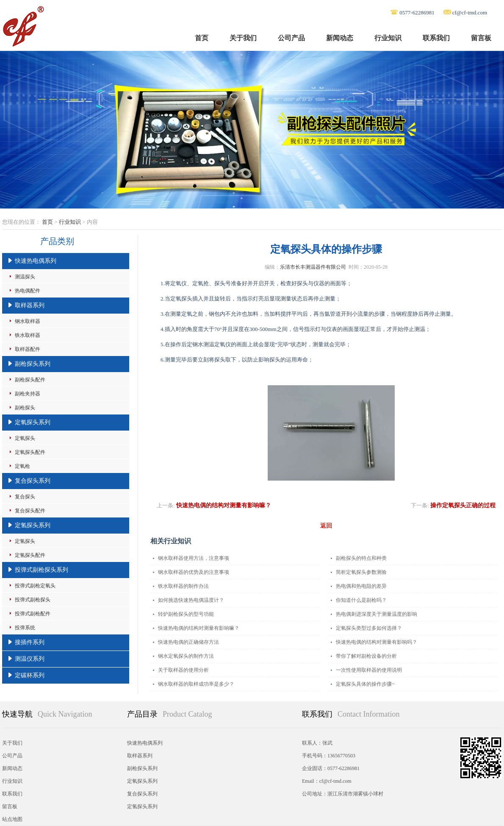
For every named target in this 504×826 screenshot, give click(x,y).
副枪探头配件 (30, 380)
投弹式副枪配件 (33, 614)
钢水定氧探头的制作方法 (186, 656)
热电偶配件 (28, 291)
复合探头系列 (33, 481)
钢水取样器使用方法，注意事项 (194, 558)
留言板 (481, 38)
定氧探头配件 (30, 452)
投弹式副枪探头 (33, 600)
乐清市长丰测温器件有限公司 (313, 267)
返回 (326, 526)
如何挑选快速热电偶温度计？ (191, 600)
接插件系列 (30, 642)
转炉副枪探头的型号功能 (186, 614)
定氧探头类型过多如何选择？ (369, 628)
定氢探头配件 (30, 555)
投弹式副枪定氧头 (35, 586)
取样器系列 (30, 305)
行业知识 (388, 38)
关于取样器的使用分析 (183, 670)
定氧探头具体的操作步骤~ (365, 684)
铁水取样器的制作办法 (183, 586)
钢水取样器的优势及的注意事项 (194, 572)
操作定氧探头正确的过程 (463, 505)
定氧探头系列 (33, 422)
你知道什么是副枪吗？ (361, 600)
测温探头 (25, 277)
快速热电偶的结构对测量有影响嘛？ (224, 505)
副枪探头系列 (33, 364)
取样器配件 (28, 349)
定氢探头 (25, 541)
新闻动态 (340, 38)
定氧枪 (22, 466)
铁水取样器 (28, 335)
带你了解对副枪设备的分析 (366, 656)
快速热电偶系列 (36, 261)
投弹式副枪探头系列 (42, 570)
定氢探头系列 (33, 525)
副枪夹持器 (28, 394)
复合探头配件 (30, 511)
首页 (202, 38)
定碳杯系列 (30, 675)
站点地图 (12, 819)
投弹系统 (25, 628)
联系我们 (436, 38)
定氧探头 (25, 438)
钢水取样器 (28, 321)
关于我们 (243, 38)
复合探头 (25, 497)
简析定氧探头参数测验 (361, 572)
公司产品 (291, 38)
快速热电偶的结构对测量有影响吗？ (377, 642)
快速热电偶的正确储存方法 (188, 642)
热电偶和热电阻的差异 (361, 586)
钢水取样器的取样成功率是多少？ (196, 684)
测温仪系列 (30, 659)
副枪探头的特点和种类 (361, 558)
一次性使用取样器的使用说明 (369, 670)
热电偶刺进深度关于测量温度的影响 (377, 614)
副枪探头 (25, 408)
